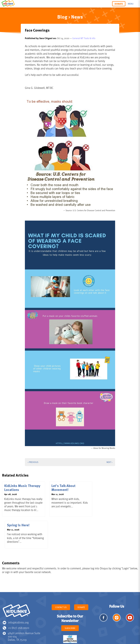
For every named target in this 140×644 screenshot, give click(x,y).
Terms (65, 630)
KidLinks (16, 584)
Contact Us (61, 579)
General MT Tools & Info (84, 38)
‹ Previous (33, 462)
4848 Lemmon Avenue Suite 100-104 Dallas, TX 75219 (24, 608)
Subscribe (70, 600)
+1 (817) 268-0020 (19, 600)
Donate (119, 4)
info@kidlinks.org (18, 594)
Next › (109, 462)
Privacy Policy (55, 630)
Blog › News (70, 17)
